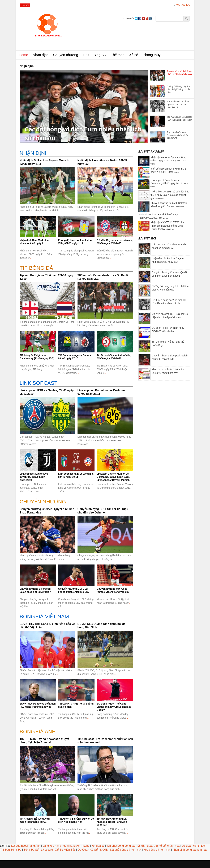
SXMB (104, 850)
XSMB (141, 846)
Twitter (136, 18)
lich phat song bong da (121, 846)
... (59, 210)
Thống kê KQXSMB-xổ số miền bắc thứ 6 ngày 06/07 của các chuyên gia (170, 195)
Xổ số (134, 55)
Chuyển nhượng (66, 55)
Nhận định (41, 55)
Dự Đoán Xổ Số (88, 850)
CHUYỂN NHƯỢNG (43, 502)
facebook (140, 18)
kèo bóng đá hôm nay (157, 850)
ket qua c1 (98, 846)
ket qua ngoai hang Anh (26, 846)
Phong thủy (152, 55)
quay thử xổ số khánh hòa (163, 846)
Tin (85, 55)
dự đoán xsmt (190, 846)
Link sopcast (38, 383)
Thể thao (118, 55)
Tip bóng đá (36, 268)
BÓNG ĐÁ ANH (38, 732)
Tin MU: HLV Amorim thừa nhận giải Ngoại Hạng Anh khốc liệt (112, 822)
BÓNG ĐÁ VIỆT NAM (44, 616)
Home (23, 55)
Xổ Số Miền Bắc (65, 850)
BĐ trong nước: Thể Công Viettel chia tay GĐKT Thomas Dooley (114, 707)
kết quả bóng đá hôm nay (126, 850)
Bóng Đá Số (31, 850)
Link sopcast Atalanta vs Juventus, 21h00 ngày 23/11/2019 (34, 477)
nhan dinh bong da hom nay (190, 850)
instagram (151, 18)
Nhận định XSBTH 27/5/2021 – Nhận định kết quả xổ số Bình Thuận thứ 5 (167, 226)
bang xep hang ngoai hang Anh (62, 846)
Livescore (47, 850)
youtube (143, 18)
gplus (147, 18)
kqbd (86, 846)
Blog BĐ (100, 55)
